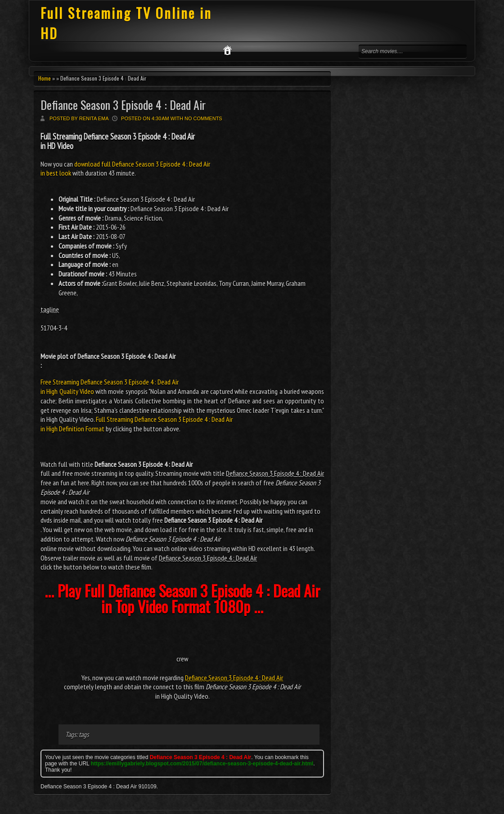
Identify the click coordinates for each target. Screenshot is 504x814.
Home (45, 78)
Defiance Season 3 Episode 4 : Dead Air (123, 105)
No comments (203, 118)
